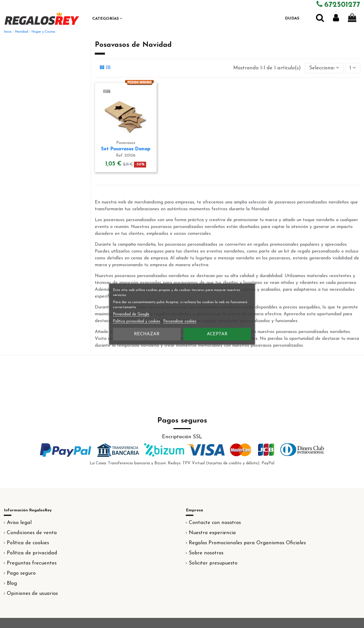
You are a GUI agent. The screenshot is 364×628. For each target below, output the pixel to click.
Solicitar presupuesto (213, 563)
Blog (12, 583)
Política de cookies (28, 543)
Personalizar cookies (180, 321)
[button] (107, 18)
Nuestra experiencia (212, 533)
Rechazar (147, 334)
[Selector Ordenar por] (324, 68)
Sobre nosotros (206, 553)
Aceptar (217, 334)
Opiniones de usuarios (32, 594)
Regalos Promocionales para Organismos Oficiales (247, 543)
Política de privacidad (32, 553)
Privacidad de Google (131, 314)
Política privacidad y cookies (137, 321)
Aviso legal (19, 523)
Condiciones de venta (32, 533)
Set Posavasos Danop (126, 149)
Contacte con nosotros (215, 523)
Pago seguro (21, 573)
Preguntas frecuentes (32, 563)
